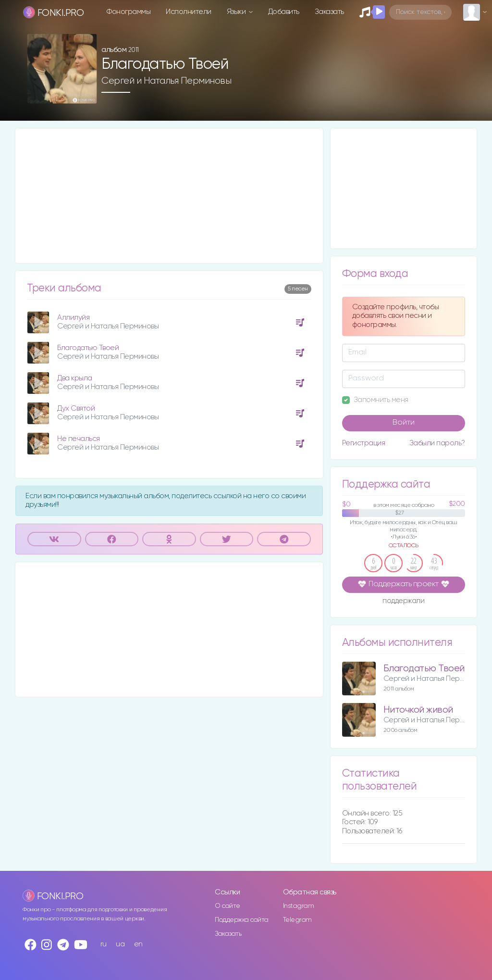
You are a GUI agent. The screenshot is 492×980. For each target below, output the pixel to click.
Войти (404, 423)
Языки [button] (237, 12)
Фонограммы (129, 12)
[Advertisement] (169, 196)
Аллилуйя (73, 318)
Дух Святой (76, 408)
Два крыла (75, 378)
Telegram (297, 920)
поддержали (403, 602)
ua (120, 944)
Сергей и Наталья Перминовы (166, 81)
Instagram (299, 906)
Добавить (284, 12)
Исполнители (189, 12)
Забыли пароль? (437, 443)
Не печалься (79, 439)
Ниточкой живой (418, 710)
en (138, 944)
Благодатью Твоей (88, 348)
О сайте (228, 906)
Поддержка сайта (242, 920)
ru (104, 944)
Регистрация (364, 443)
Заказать (329, 12)
